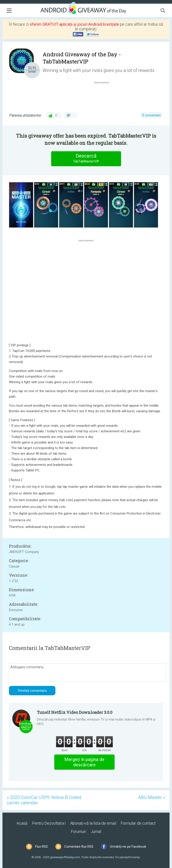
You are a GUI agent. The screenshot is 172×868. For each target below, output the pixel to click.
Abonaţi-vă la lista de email (93, 823)
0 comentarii (151, 115)
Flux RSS (41, 847)
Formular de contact (138, 823)
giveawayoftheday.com (65, 857)
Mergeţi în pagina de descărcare (84, 762)
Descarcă (86, 159)
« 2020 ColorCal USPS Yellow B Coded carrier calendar (44, 800)
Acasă (22, 823)
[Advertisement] (104, 95)
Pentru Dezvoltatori (49, 823)
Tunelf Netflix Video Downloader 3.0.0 (75, 712)
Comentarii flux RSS (79, 847)
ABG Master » (152, 797)
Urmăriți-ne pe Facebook (128, 847)
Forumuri (79, 831)
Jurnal (96, 831)
